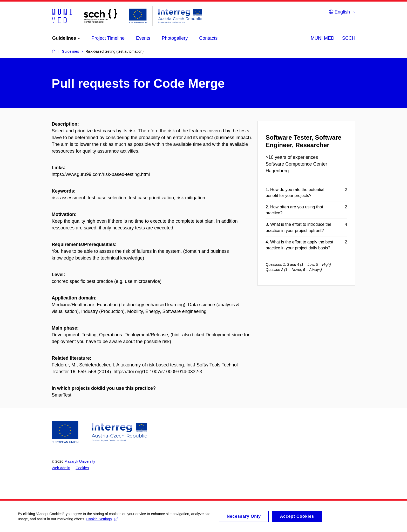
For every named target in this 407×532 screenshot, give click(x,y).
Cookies (82, 468)
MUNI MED (323, 38)
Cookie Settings (102, 521)
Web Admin (61, 468)
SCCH (349, 38)
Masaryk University (80, 461)
